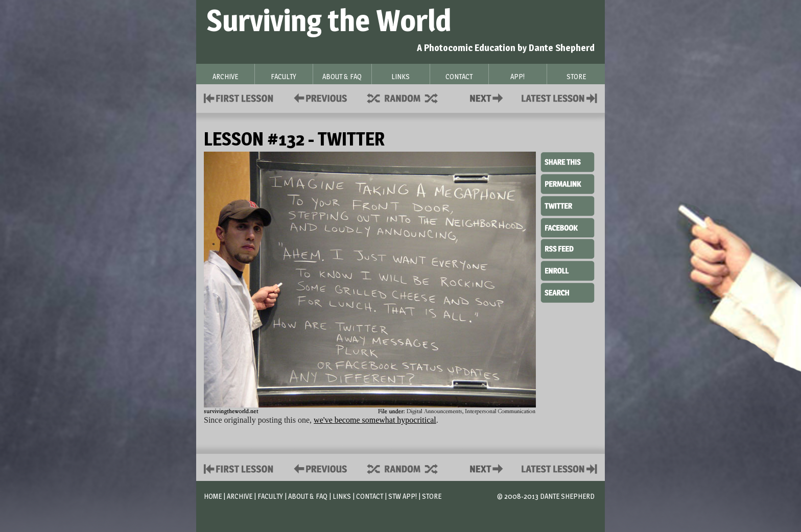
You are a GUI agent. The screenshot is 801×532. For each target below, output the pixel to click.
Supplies (409, 97)
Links (342, 496)
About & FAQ (308, 496)
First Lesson (239, 97)
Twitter (568, 205)
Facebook (568, 227)
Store (432, 496)
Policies (319, 97)
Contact (488, 97)
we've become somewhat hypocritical (375, 420)
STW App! (403, 496)
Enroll (568, 270)
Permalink (568, 184)
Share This (568, 162)
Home (213, 496)
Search (568, 292)
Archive (240, 496)
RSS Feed (568, 248)
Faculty (270, 496)
